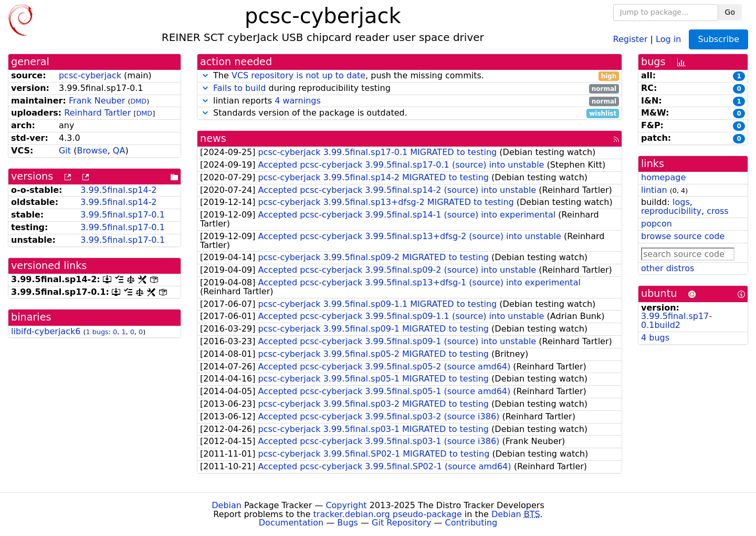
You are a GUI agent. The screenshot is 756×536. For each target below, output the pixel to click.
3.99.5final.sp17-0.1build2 (676, 321)
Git (65, 151)
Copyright (346, 505)
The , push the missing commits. (409, 76)
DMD (138, 101)
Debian (227, 505)
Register (631, 39)
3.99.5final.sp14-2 (118, 190)
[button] (205, 75)
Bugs (348, 523)
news (213, 138)
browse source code (683, 236)
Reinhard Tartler (97, 113)
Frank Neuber (97, 101)
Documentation (291, 523)
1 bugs (97, 332)
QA (119, 151)
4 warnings (298, 101)
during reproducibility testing (409, 89)
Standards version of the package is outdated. (409, 113)
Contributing (471, 523)
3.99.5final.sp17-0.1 (123, 215)
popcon (657, 224)
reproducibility (671, 211)
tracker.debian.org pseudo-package (388, 514)
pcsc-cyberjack (90, 75)
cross (717, 211)
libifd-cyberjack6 (46, 331)
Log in (668, 39)
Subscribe (718, 39)
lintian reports (409, 101)
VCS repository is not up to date (298, 75)
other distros (668, 268)
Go (730, 12)
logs (681, 202)
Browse (92, 151)
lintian (654, 190)
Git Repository (401, 523)
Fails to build (239, 88)
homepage (663, 177)
